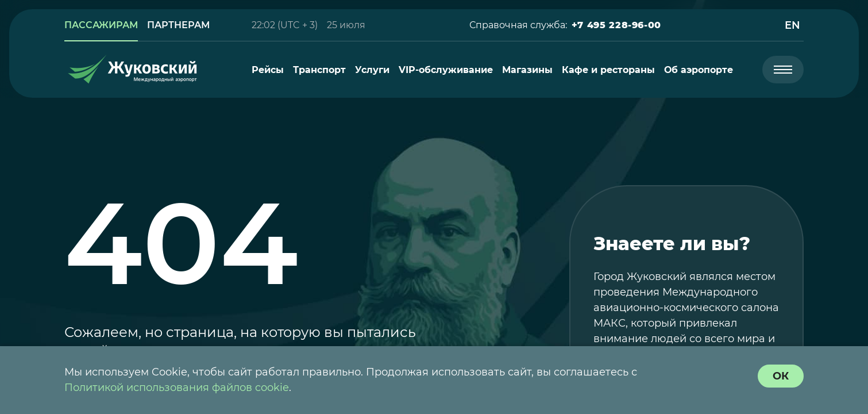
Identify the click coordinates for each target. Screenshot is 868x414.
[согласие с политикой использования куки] (781, 376)
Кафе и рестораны (608, 70)
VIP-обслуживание (446, 70)
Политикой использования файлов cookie (177, 388)
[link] (101, 25)
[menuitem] (268, 70)
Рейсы (268, 70)
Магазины (527, 70)
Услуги (372, 70)
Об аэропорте (699, 70)
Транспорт (319, 70)
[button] (616, 25)
